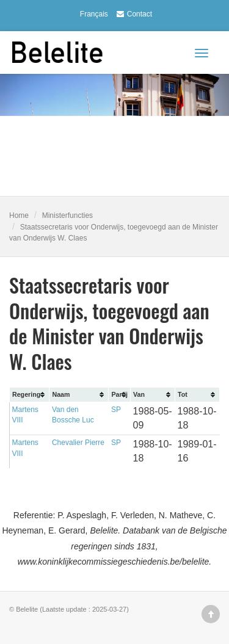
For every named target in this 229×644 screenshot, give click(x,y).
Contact (133, 14)
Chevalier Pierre (78, 443)
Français (94, 14)
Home (19, 215)
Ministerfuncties (67, 215)
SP (116, 410)
